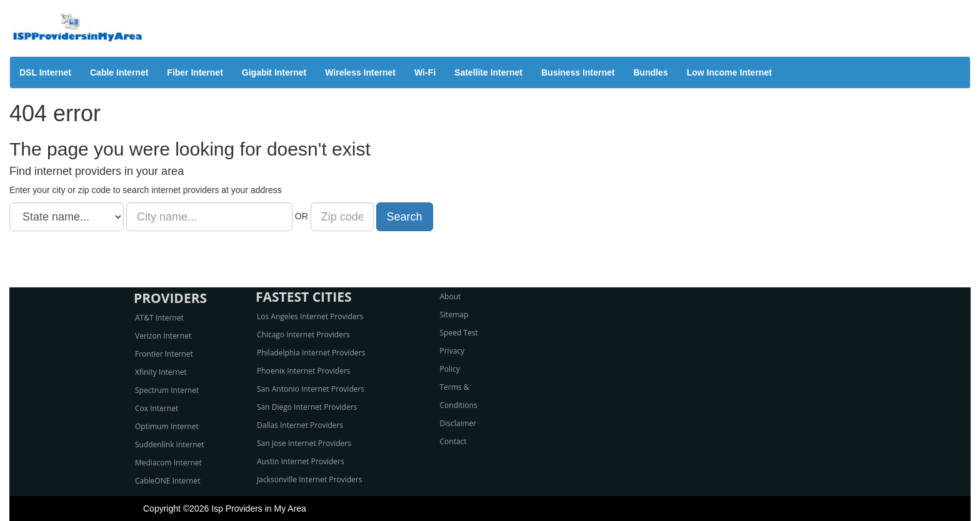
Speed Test (459, 333)
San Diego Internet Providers (307, 407)
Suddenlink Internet (170, 444)
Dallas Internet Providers (300, 425)
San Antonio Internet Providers (311, 389)
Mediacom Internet (168, 463)
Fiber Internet (195, 72)
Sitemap (454, 315)
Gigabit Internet (274, 72)
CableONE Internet (168, 481)
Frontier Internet (164, 354)
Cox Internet (157, 408)
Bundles (650, 72)
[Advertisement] (490, 259)
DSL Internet (45, 72)
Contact (453, 441)
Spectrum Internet (167, 390)
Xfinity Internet (161, 372)
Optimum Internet (167, 426)
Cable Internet (119, 72)
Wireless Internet (360, 72)
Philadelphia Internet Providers (311, 353)
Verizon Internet (163, 336)
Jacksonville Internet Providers (309, 479)
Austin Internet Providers (301, 461)
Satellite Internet (488, 72)
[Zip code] (342, 217)
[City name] (209, 217)
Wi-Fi (425, 72)
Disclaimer (458, 423)
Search (405, 217)
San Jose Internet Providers (304, 443)
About (451, 296)
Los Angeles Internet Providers (310, 316)
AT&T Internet (159, 318)
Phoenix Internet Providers (304, 371)
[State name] (67, 217)
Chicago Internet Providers (303, 335)
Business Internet (578, 72)
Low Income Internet (729, 72)
